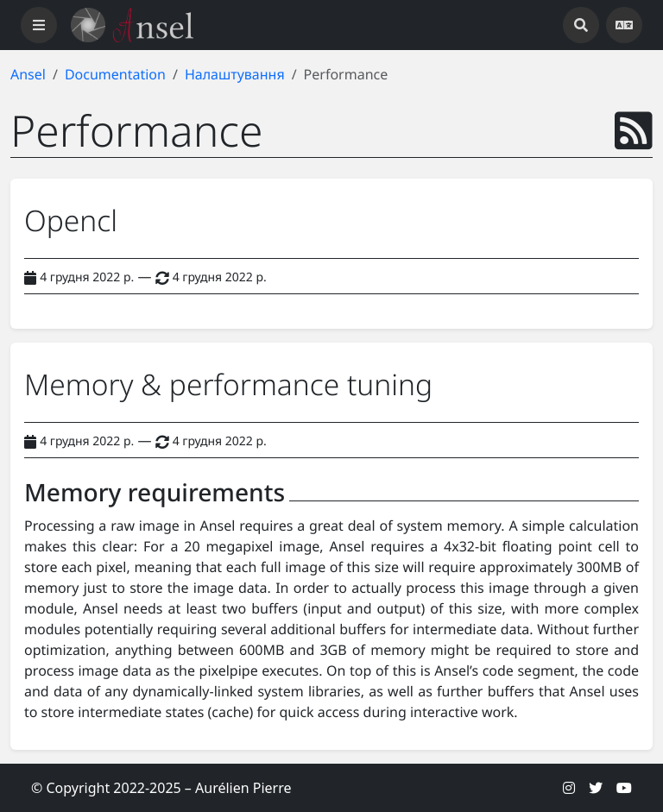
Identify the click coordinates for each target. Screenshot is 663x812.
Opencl (71, 220)
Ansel (28, 74)
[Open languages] (624, 25)
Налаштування (235, 74)
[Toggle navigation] (39, 25)
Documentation (115, 74)
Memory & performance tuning (228, 384)
